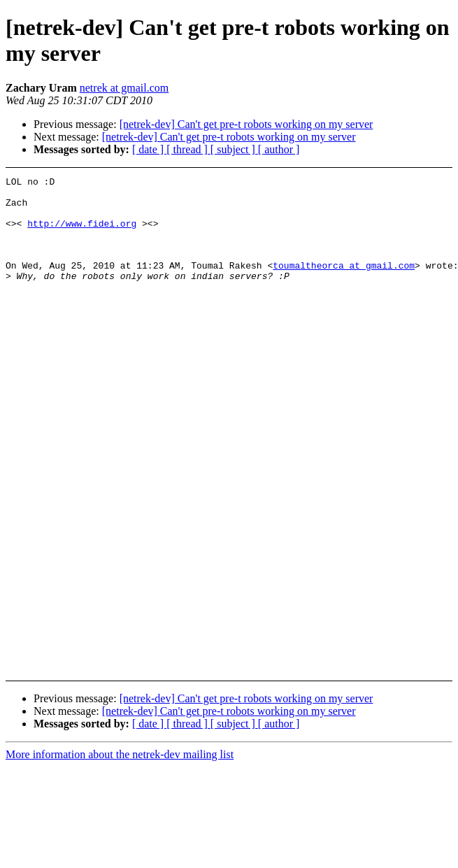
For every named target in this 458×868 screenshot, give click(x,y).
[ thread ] (188, 149)
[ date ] (149, 149)
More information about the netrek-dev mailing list (120, 754)
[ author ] (279, 149)
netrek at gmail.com (124, 88)
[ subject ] (234, 149)
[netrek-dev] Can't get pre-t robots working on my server (246, 124)
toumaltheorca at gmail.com (344, 284)
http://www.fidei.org (82, 234)
